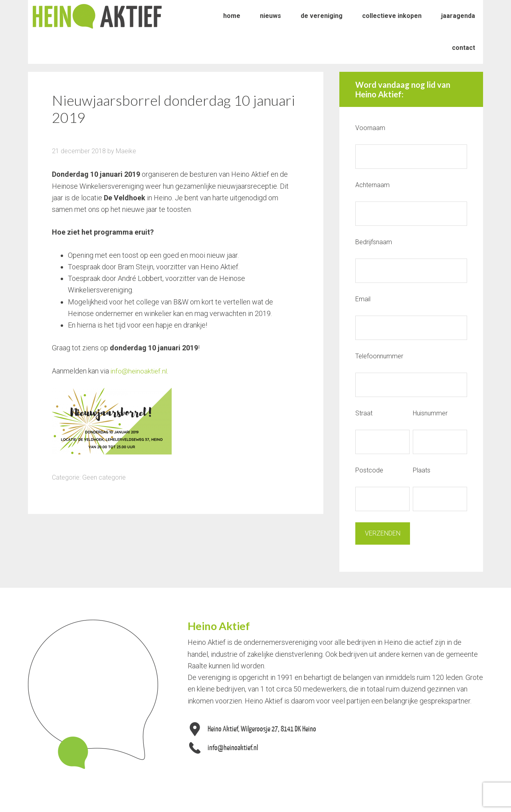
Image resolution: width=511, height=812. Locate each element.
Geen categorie (104, 477)
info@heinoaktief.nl (140, 371)
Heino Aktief (97, 16)
